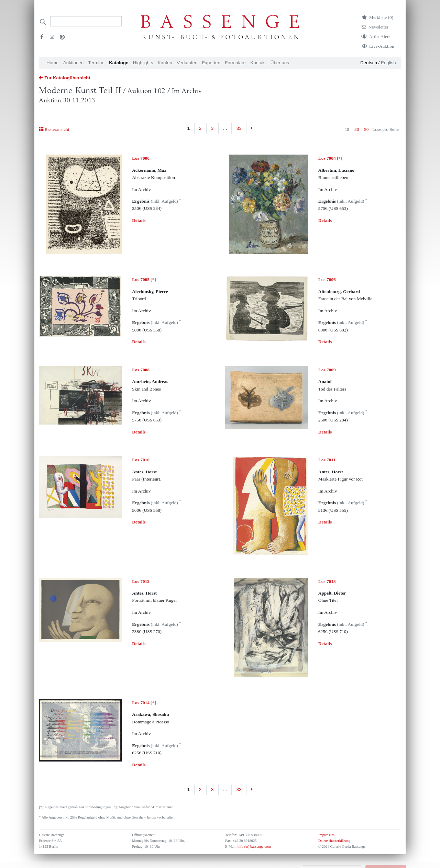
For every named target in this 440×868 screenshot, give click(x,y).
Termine (96, 63)
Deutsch (369, 63)
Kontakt (258, 63)
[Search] (86, 21)
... (225, 128)
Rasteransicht (54, 129)
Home (53, 63)
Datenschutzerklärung (334, 841)
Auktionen (73, 63)
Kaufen (165, 63)
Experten (211, 63)
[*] (330, 158)
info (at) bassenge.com (254, 847)
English (388, 63)
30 (357, 129)
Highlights (143, 63)
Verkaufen (187, 63)
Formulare (235, 63)
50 (366, 129)
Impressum (326, 835)
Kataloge (119, 63)
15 (347, 129)
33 (239, 128)
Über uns (280, 63)
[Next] (252, 128)
